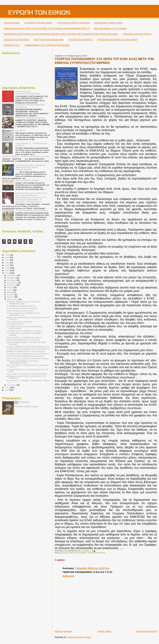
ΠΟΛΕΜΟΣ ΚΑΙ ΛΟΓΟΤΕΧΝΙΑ (137, 34)
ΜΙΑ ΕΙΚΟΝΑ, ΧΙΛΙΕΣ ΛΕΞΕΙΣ (109, 23)
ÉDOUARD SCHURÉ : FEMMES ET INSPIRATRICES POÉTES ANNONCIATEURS (31, 167)
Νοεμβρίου (12, 278)
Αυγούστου (12, 285)
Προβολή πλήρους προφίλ (27, 406)
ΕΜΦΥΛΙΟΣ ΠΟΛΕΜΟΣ (78, 553)
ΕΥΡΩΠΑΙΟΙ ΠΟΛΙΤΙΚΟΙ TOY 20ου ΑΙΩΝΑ (117, 40)
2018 (7, 257)
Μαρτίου (11, 297)
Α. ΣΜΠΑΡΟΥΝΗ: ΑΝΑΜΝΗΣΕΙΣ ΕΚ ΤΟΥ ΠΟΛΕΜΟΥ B (28, 349)
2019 (7, 255)
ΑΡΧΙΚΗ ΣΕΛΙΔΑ (12, 23)
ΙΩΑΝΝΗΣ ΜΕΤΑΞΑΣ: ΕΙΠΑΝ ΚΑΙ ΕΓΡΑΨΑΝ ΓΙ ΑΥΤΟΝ (26, 156)
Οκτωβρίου (12, 280)
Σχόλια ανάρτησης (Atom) (79, 637)
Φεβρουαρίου (13, 299)
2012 (7, 273)
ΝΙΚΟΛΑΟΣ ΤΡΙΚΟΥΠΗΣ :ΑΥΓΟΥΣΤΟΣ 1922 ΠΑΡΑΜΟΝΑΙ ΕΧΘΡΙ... (24, 303)
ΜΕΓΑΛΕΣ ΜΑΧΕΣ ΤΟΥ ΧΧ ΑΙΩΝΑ (110, 28)
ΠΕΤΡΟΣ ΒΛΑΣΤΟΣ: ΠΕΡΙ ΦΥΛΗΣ (20, 311)
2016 (7, 263)
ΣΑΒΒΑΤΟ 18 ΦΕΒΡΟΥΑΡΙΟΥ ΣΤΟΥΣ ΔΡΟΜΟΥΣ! (26, 351)
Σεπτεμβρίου (13, 283)
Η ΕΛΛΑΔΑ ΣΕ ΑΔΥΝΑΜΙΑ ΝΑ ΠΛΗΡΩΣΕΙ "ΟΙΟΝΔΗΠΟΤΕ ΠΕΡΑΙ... (23, 362)
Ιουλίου (10, 287)
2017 (7, 260)
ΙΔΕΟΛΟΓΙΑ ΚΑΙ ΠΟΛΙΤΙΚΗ (17, 40)
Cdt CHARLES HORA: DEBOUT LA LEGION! (24, 331)
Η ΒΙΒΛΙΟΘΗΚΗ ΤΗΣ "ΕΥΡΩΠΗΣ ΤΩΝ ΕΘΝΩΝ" (47, 45)
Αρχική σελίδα (104, 631)
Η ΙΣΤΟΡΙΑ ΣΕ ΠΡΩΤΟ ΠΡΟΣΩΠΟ (73, 23)
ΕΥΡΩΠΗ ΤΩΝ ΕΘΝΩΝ (39, 12)
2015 (7, 265)
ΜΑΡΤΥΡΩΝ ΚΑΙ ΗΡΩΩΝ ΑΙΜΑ (49, 40)
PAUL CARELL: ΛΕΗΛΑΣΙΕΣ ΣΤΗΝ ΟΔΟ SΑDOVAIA (27, 374)
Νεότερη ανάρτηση (64, 631)
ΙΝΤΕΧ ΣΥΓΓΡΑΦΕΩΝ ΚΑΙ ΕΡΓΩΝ (30, 118)
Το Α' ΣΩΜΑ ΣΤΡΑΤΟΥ (15, 324)
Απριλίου (11, 295)
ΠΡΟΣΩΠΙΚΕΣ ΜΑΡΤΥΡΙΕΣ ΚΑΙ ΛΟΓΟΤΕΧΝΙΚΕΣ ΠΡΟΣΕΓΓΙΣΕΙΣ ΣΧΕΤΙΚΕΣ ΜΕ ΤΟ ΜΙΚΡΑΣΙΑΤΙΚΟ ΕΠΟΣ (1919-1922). (61, 34)
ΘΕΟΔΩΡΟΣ (24, 402)
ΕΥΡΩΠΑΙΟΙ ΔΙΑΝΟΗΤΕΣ (81, 40)
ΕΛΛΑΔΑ (65, 553)
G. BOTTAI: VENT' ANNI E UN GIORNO (22, 308)
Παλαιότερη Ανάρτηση (147, 631)
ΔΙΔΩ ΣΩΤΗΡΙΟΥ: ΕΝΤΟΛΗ (27, 180)
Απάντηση (68, 576)
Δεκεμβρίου (12, 275)
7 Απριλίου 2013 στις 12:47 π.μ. (92, 568)
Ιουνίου (10, 290)
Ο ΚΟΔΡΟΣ (20, 131)
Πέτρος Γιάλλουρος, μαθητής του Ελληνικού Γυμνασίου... (28, 359)
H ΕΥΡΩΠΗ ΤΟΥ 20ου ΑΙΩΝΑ (38, 23)
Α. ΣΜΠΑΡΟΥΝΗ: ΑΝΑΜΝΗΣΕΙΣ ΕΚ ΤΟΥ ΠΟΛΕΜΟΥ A (28, 354)
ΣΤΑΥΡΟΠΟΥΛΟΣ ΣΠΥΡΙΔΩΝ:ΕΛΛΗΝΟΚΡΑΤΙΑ (28, 93)
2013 (7, 270)
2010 (7, 390)
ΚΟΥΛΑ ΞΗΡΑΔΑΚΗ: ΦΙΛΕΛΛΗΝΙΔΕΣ (32, 210)
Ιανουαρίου (12, 385)
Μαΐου (10, 292)
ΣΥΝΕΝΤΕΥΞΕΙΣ (12, 45)
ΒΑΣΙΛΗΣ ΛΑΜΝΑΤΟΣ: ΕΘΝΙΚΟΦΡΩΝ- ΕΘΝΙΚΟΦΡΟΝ (28, 347)
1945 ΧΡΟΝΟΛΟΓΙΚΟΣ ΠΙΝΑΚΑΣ (19, 322)
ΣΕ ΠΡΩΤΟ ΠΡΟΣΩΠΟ (96, 553)
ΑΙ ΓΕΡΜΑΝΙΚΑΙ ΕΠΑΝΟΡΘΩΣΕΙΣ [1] (21, 306)
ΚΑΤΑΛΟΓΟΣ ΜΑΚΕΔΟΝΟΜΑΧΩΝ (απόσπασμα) (25, 356)
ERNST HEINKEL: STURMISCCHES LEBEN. (24, 338)
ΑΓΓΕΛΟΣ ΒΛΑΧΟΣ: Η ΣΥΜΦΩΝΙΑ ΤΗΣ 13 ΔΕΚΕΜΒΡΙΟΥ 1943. (23, 314)
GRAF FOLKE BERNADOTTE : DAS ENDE (23, 340)
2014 (7, 268)
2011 (7, 388)
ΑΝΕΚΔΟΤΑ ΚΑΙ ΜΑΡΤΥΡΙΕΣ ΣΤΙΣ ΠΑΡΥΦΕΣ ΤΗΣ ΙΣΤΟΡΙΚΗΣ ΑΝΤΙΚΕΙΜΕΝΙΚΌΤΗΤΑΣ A (46, 28)
